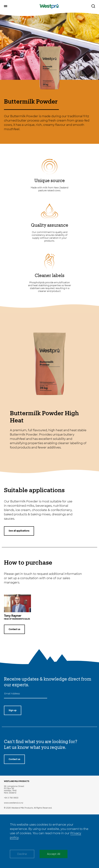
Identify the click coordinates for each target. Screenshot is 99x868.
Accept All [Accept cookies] (54, 854)
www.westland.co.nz (14, 803)
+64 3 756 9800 (11, 798)
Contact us (14, 629)
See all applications (19, 531)
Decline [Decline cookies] (22, 854)
